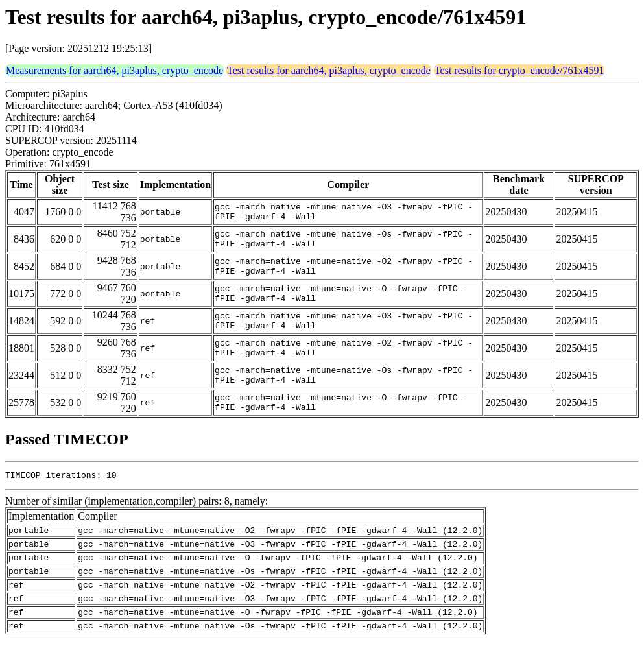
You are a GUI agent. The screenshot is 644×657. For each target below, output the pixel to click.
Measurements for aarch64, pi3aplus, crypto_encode (114, 70)
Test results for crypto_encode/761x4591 (519, 70)
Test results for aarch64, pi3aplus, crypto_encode (329, 70)
